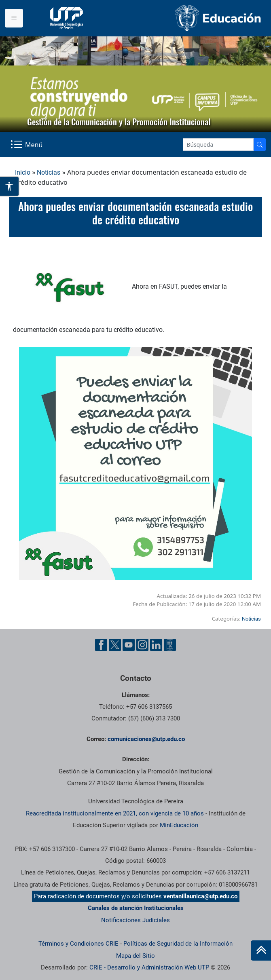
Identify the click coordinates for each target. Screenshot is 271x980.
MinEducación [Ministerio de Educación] (179, 825)
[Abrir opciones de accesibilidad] (10, 186)
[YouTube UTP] (129, 645)
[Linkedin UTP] (156, 645)
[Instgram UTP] (142, 645)
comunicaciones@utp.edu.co (146, 739)
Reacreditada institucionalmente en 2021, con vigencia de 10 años (115, 813)
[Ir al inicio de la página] (261, 950)
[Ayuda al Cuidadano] (170, 645)
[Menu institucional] (14, 18)
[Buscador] (260, 145)
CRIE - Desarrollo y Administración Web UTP (149, 967)
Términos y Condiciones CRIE (78, 944)
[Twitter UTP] (115, 645)
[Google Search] (218, 145)
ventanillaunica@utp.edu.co (200, 896)
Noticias (49, 172)
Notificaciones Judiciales (135, 920)
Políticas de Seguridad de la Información (178, 944)
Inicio (23, 172)
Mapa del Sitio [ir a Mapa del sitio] (135, 956)
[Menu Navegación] (27, 145)
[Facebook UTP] (101, 645)
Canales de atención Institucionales (136, 908)
